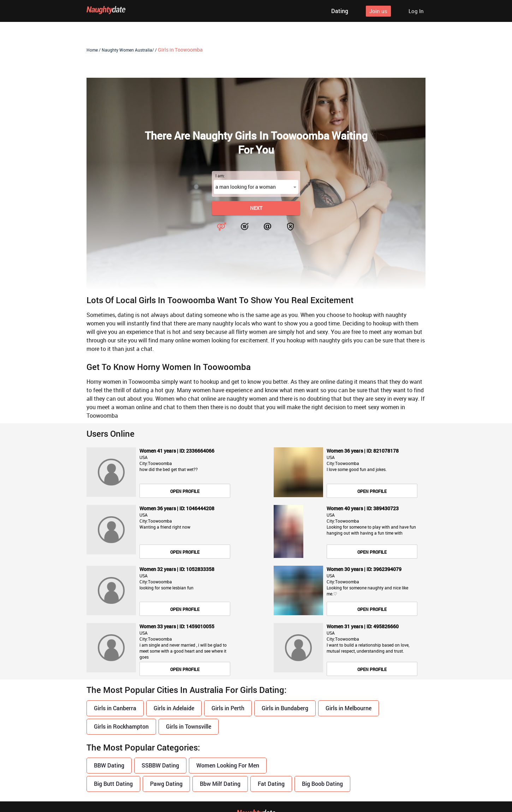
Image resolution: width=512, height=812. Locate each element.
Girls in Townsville (189, 726)
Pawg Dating (166, 784)
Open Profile (185, 491)
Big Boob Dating (322, 784)
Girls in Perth (228, 708)
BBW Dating (109, 766)
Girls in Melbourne (349, 708)
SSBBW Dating (160, 766)
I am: (220, 176)
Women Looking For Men (228, 766)
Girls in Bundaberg (285, 708)
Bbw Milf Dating (220, 784)
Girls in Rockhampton (121, 726)
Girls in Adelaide (174, 708)
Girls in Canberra (115, 708)
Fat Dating (271, 784)
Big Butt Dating (113, 784)
